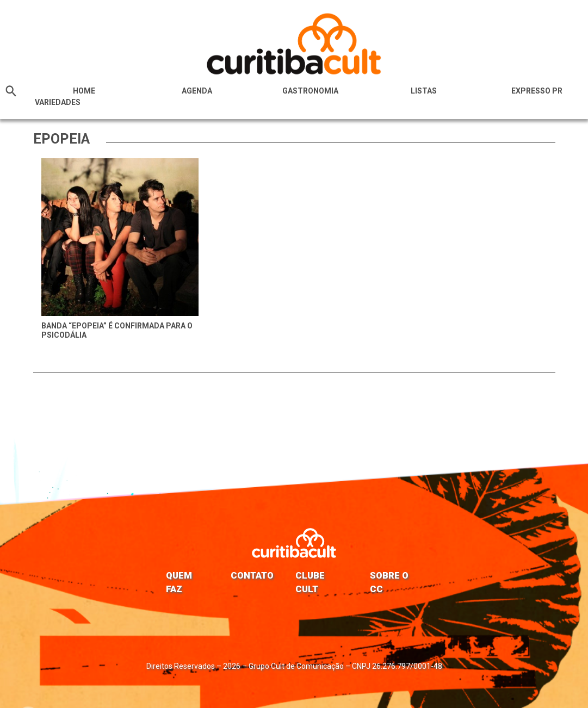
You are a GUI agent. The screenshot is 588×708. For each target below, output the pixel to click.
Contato (252, 575)
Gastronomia (310, 91)
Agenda (197, 91)
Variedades (58, 102)
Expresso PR (537, 91)
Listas (424, 91)
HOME (84, 91)
